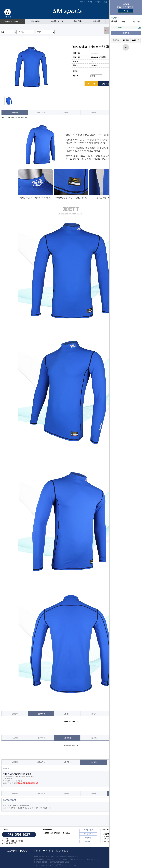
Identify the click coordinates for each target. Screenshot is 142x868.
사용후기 (41, 112)
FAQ (105, 2)
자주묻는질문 (88, 830)
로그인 (126, 11)
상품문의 (67, 112)
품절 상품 (78, 21)
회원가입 (83, 2)
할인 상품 (96, 21)
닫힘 (106, 31)
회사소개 (37, 851)
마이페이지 (98, 2)
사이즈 (76, 76)
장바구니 (116, 40)
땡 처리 (114, 21)
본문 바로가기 (0, 0)
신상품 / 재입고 (57, 21)
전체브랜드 (35, 21)
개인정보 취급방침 (62, 851)
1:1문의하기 (88, 834)
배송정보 (94, 112)
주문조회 (126, 40)
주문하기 (126, 33)
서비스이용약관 (48, 851)
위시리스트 (135, 40)
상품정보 (15, 113)
